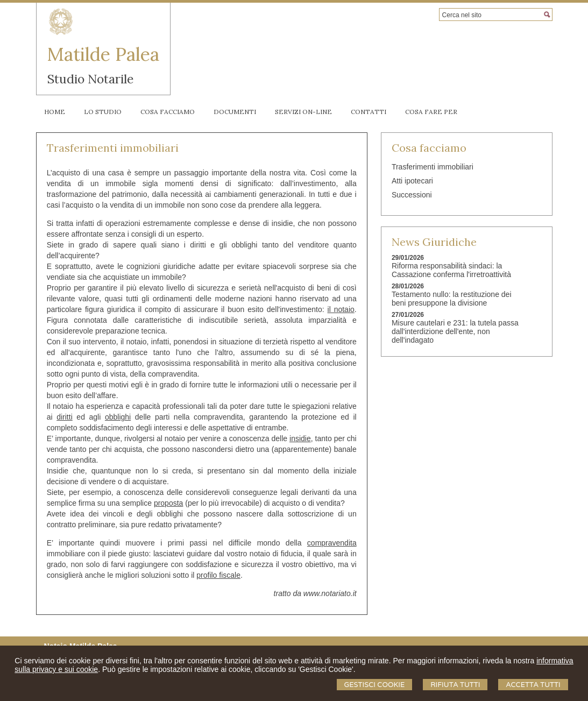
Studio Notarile (90, 79)
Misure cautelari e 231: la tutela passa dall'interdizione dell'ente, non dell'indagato (455, 331)
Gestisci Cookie (375, 685)
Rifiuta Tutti (455, 685)
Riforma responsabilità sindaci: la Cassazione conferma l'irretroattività (451, 270)
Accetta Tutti (533, 685)
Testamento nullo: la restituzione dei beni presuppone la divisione (452, 299)
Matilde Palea (103, 54)
